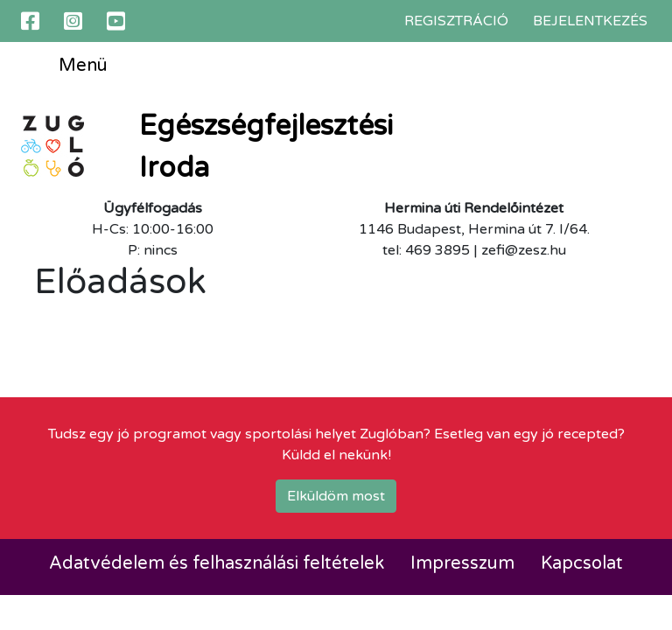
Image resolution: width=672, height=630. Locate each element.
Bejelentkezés (590, 21)
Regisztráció (456, 21)
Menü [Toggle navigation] (70, 66)
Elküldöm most (336, 496)
